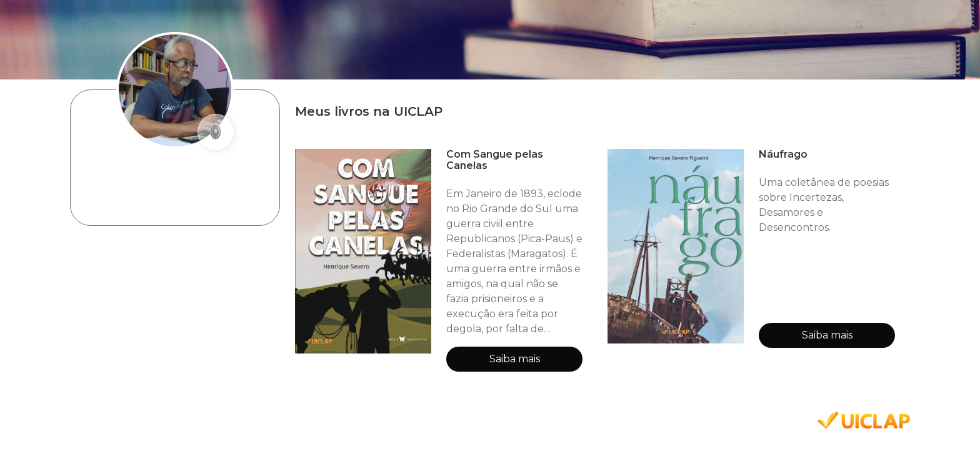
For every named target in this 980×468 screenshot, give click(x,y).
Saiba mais (515, 359)
